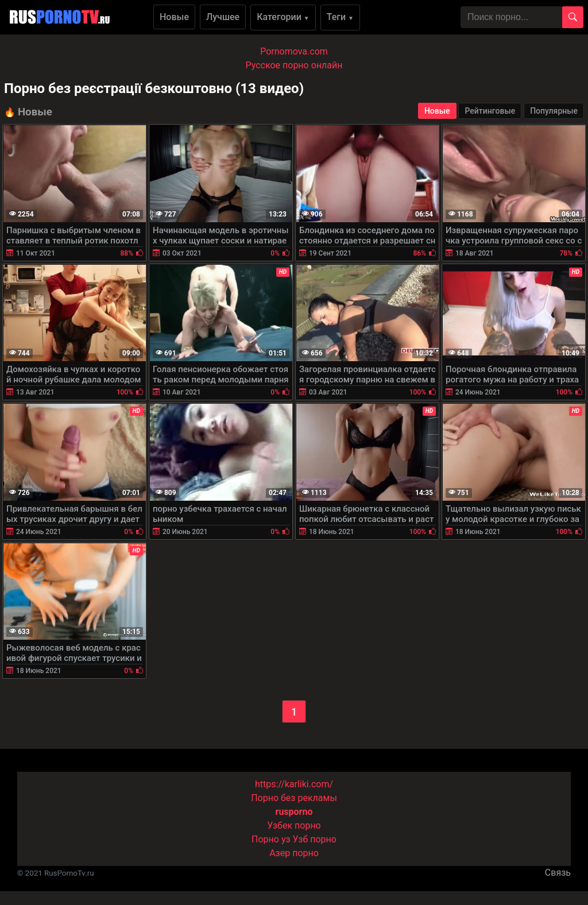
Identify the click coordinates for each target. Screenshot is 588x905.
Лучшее (223, 17)
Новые (174, 17)
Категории (283, 17)
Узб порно (315, 839)
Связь (558, 873)
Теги (340, 17)
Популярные (554, 111)
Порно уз (271, 839)
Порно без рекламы (294, 798)
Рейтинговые (490, 111)
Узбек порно (294, 825)
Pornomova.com (294, 51)
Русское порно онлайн (294, 65)
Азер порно (294, 853)
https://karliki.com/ (294, 784)
